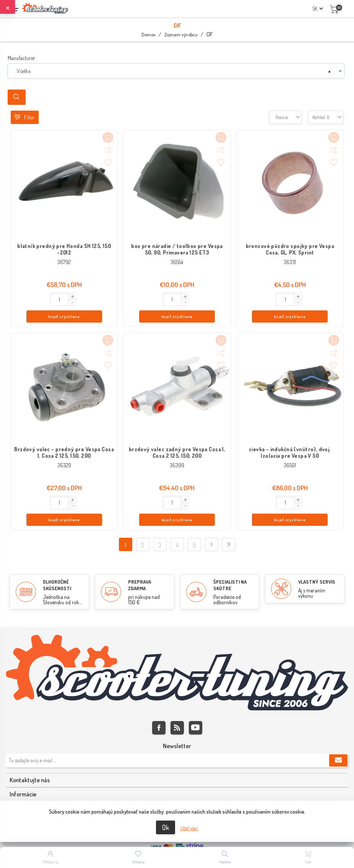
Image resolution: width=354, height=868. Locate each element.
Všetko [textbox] (24, 71)
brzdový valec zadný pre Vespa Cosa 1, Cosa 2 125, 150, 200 (177, 437)
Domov (149, 34)
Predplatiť (338, 731)
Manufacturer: (22, 58)
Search (17, 97)
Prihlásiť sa (50, 862)
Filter (25, 117)
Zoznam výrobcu (181, 34)
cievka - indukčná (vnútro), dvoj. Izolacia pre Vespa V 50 (290, 437)
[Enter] (24, 299)
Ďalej (212, 515)
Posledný (229, 515)
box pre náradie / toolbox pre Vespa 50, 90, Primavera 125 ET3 (177, 249)
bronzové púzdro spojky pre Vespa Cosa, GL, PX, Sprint (290, 249)
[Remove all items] (330, 71)
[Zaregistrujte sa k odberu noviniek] (177, 731)
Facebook (159, 698)
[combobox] (176, 71)
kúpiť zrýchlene (79, 300)
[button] (37, 297)
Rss (177, 698)
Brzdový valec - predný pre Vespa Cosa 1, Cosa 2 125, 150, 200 (64, 437)
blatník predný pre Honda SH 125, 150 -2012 (64, 249)
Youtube (196, 698)
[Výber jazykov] (317, 9)
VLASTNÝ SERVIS (317, 552)
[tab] (177, 750)
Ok (166, 827)
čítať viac (189, 828)
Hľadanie (225, 862)
